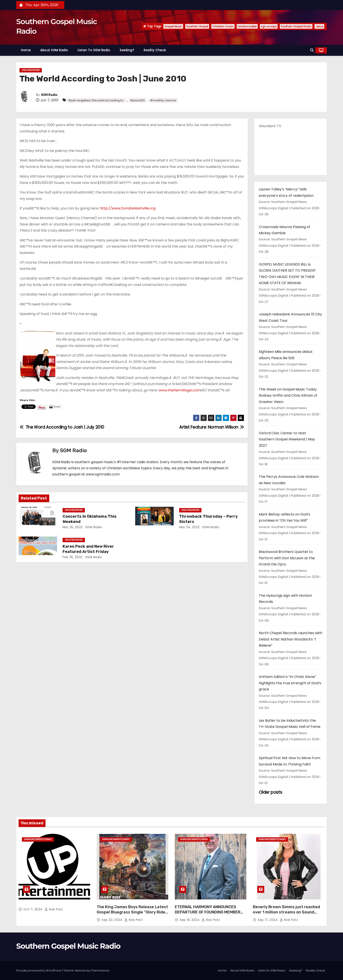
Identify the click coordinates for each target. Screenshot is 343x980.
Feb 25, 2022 (73, 557)
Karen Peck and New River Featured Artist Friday (88, 549)
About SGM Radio (54, 50)
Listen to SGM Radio (94, 50)
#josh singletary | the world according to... (97, 100)
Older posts (270, 792)
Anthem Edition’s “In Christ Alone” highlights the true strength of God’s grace (290, 683)
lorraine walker (247, 26)
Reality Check (155, 50)
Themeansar (100, 970)
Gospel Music (173, 26)
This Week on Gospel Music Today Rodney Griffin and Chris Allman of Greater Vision (288, 396)
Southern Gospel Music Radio (68, 946)
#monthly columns (163, 100)
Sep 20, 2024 (112, 920)
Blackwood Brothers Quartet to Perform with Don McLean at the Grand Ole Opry (287, 558)
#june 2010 (137, 100)
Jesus (319, 26)
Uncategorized (31, 70)
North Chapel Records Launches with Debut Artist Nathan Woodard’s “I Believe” (290, 639)
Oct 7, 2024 (33, 909)
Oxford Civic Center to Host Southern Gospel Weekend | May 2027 (287, 439)
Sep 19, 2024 (190, 920)
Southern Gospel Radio (296, 26)
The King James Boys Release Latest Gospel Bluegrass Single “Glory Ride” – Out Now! (132, 912)
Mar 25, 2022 (73, 527)
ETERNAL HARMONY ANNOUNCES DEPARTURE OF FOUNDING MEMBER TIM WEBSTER (208, 912)
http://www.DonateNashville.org (127, 208)
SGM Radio (49, 95)
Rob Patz (54, 909)
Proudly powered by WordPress (39, 970)
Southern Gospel (197, 26)
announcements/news (38, 839)
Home (26, 50)
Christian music (223, 26)
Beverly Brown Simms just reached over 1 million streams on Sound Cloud (286, 912)
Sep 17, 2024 (268, 920)
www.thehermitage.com (179, 390)
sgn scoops (269, 26)
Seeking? (127, 50)
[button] (312, 50)
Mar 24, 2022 (189, 527)
